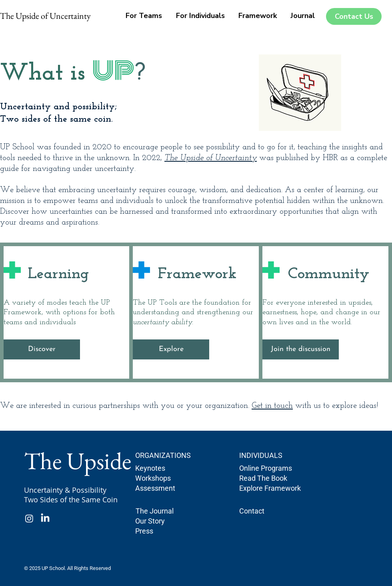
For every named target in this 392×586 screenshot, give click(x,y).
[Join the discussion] (301, 349)
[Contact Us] (354, 16)
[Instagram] (29, 518)
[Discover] (42, 349)
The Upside (78, 461)
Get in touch (272, 406)
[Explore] (171, 349)
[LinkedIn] (45, 518)
